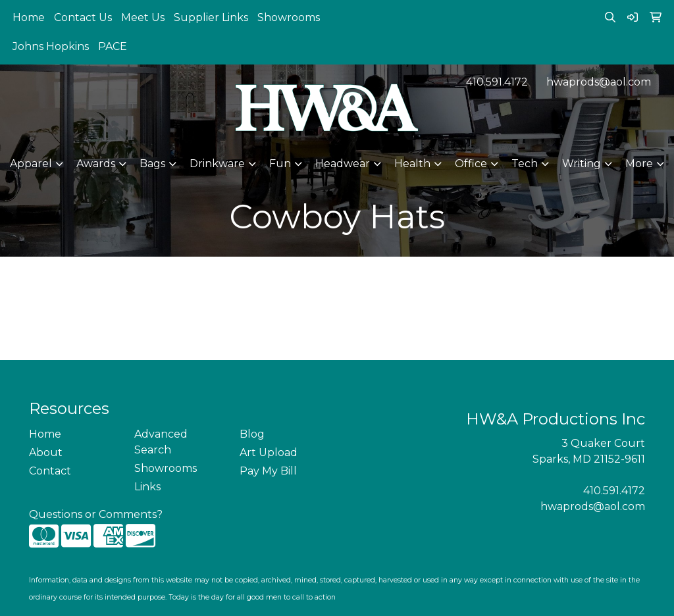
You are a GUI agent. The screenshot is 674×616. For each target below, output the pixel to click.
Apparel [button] (31, 164)
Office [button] (471, 164)
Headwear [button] (343, 164)
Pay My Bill (268, 471)
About (46, 452)
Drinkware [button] (217, 164)
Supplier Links (211, 17)
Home (29, 17)
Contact (50, 471)
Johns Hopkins (51, 46)
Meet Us (143, 17)
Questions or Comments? (96, 514)
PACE (113, 46)
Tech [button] (525, 164)
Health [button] (412, 164)
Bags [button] (152, 164)
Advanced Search (161, 442)
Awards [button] (96, 164)
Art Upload (269, 452)
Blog (252, 434)
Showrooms (289, 17)
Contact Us (83, 17)
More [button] (639, 164)
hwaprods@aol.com (599, 82)
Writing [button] (582, 164)
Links (147, 487)
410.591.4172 (497, 82)
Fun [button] (280, 164)
